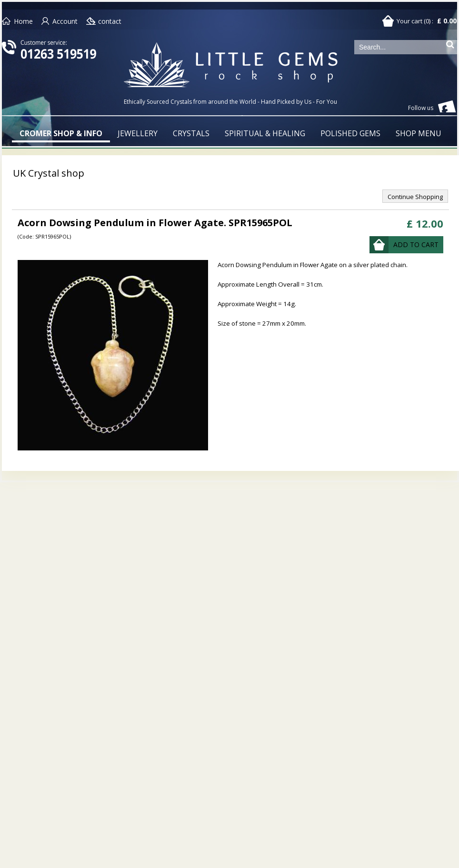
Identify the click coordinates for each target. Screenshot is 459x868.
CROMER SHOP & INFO (61, 133)
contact (110, 21)
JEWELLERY (138, 133)
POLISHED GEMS (350, 133)
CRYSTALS (191, 133)
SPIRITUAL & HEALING (265, 133)
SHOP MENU (419, 133)
